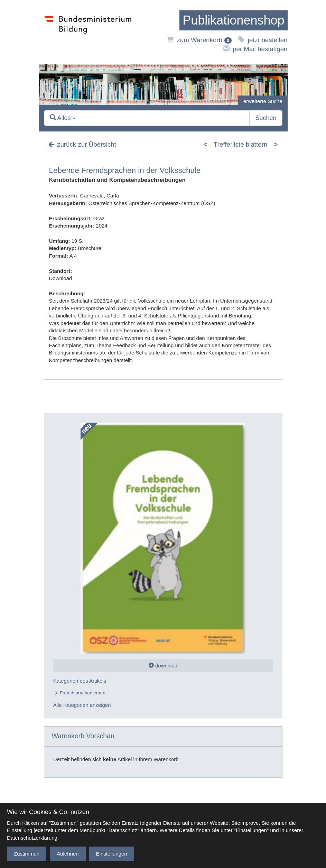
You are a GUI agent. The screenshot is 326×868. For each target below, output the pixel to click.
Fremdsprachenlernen (83, 693)
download (163, 666)
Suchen (266, 118)
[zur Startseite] (233, 20)
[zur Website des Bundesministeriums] (88, 32)
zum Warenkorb (199, 40)
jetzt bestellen (263, 40)
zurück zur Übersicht (82, 144)
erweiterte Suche (263, 101)
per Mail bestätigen (255, 49)
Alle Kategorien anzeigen (82, 705)
